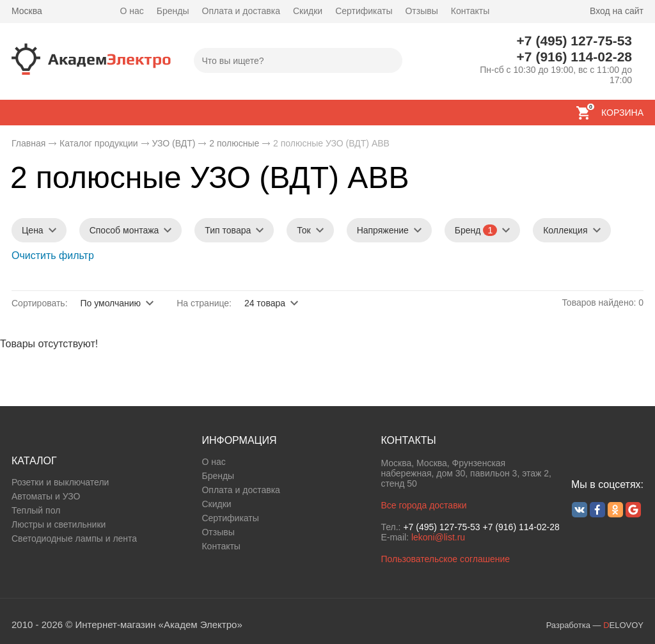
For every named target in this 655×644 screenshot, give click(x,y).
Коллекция (565, 230)
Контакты (470, 11)
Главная (28, 143)
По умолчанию (110, 303)
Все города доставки (423, 505)
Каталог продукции (99, 143)
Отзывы (421, 11)
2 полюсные (234, 143)
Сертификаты (364, 11)
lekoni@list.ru (438, 537)
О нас (132, 11)
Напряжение (383, 230)
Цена (33, 230)
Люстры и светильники (59, 524)
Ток (304, 230)
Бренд (476, 230)
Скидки (308, 11)
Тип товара (228, 230)
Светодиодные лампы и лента (74, 538)
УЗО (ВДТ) (173, 143)
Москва (27, 11)
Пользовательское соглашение (445, 559)
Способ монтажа (124, 230)
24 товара (265, 303)
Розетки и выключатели (60, 482)
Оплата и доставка (241, 11)
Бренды (173, 11)
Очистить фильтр (53, 255)
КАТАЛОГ (34, 461)
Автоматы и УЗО (46, 496)
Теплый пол (36, 510)
